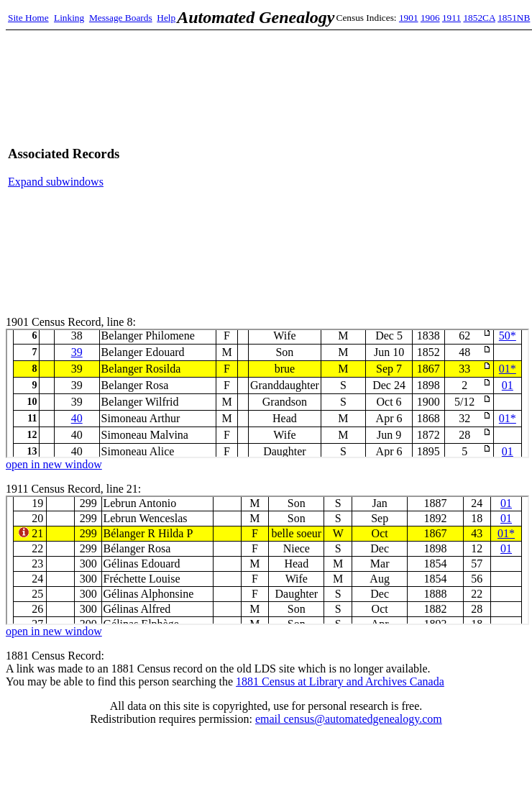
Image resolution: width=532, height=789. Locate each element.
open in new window (54, 464)
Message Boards (121, 18)
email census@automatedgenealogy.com (349, 719)
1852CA (479, 18)
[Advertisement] (389, 167)
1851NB (514, 18)
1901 (409, 18)
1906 (430, 18)
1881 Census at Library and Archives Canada (340, 681)
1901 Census (267, 393)
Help (166, 18)
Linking (69, 18)
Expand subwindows (56, 182)
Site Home (28, 18)
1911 (451, 18)
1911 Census (267, 560)
